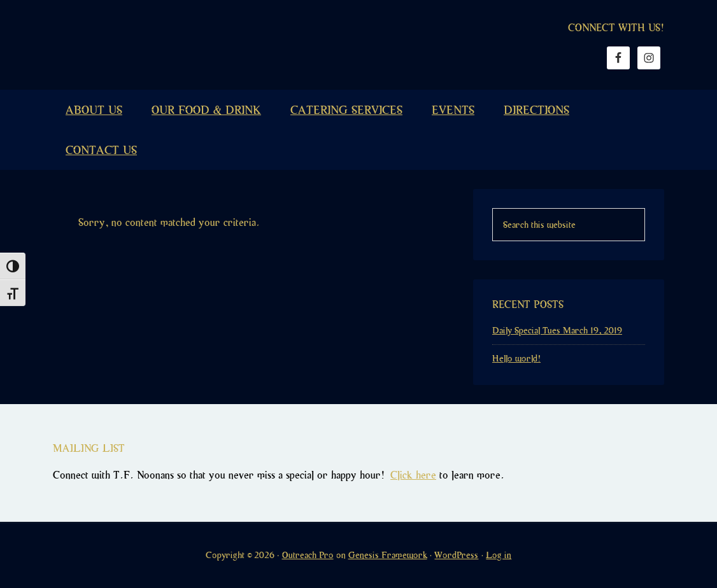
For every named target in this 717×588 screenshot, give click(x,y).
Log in (499, 555)
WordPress (456, 555)
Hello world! (516, 358)
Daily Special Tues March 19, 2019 (557, 330)
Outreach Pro (308, 555)
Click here (413, 475)
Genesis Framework (388, 555)
